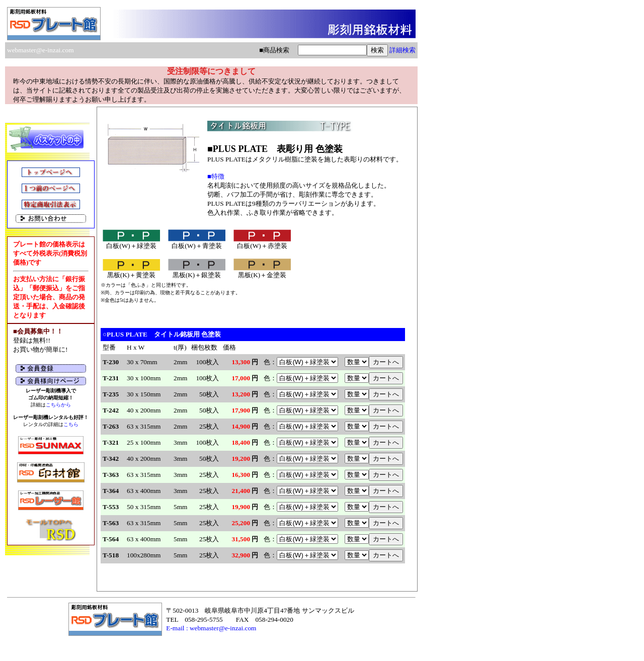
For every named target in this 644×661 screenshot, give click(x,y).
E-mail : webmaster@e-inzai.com (211, 628)
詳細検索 (403, 50)
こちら (71, 424)
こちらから (58, 405)
